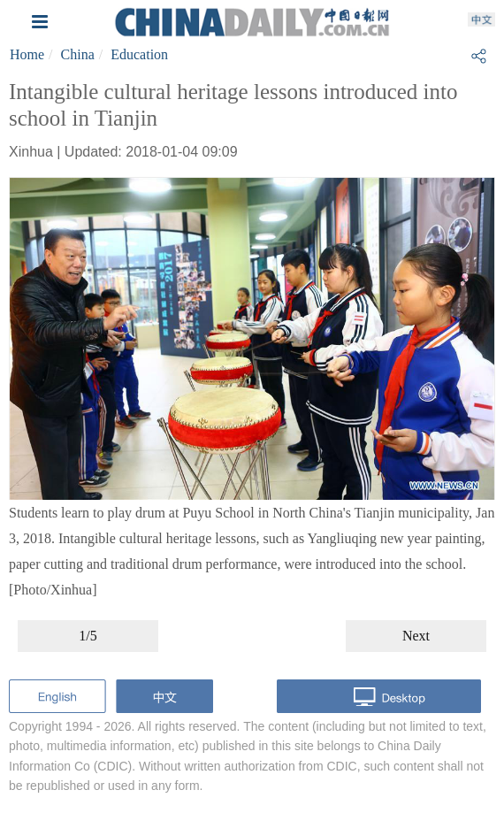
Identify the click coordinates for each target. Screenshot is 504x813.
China (78, 54)
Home (27, 54)
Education (139, 54)
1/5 (88, 636)
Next (416, 636)
